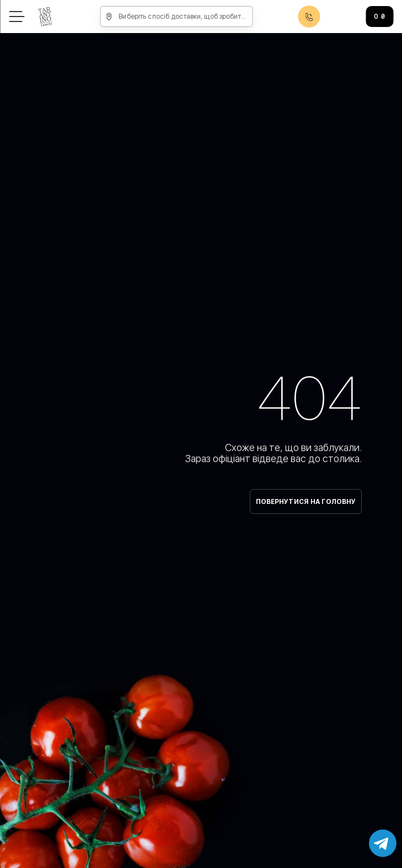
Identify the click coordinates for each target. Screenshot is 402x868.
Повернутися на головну (306, 502)
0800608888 (309, 17)
